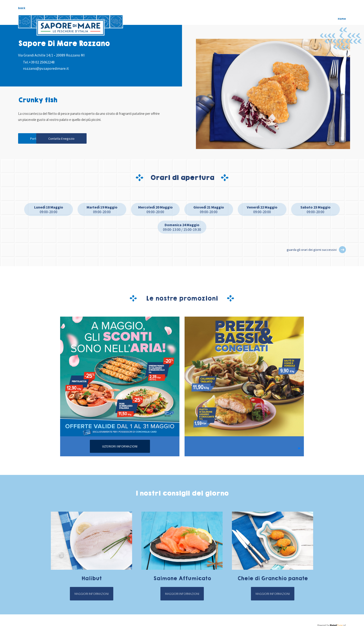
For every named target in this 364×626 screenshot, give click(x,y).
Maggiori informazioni (92, 594)
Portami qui (39, 138)
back (22, 8)
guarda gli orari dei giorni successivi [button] (312, 250)
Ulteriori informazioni (120, 446)
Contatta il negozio (83, 138)
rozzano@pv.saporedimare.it (46, 68)
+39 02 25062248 (42, 62)
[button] (342, 250)
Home (342, 19)
